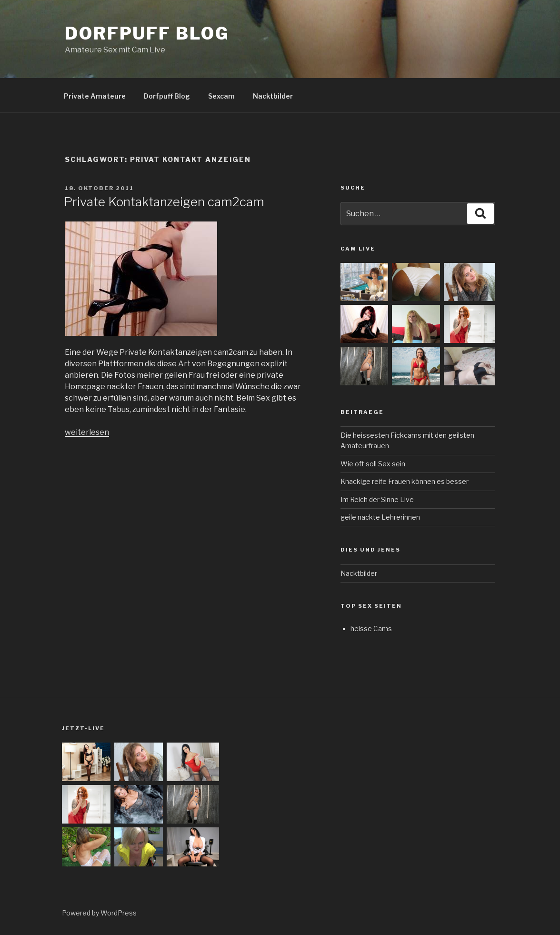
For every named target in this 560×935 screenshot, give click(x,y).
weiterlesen (87, 432)
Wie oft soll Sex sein (373, 464)
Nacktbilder (273, 96)
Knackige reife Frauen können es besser (405, 481)
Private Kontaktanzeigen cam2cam (164, 202)
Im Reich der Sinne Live (377, 499)
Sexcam (221, 96)
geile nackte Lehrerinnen (380, 517)
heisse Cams (371, 628)
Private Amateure (95, 96)
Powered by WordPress (99, 913)
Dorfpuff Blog (147, 33)
